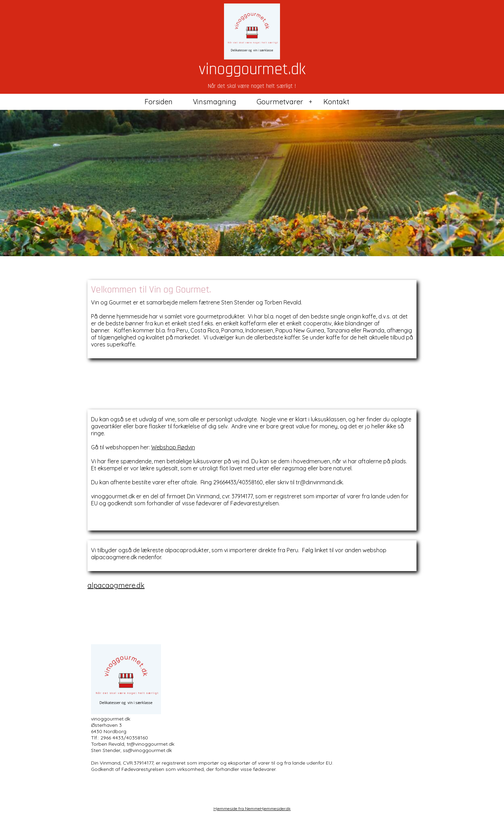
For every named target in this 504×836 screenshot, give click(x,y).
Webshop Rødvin (173, 447)
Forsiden (159, 102)
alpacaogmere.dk (116, 585)
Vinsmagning (215, 102)
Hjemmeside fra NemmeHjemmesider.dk (252, 809)
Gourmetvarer (280, 102)
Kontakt (336, 102)
